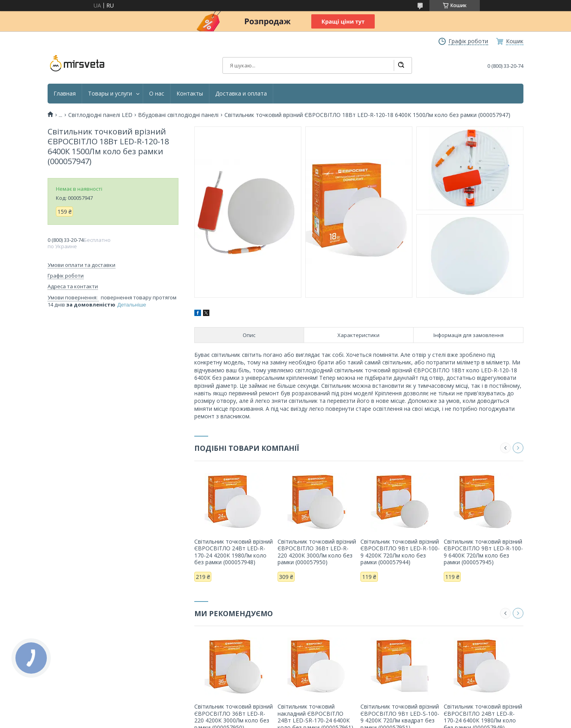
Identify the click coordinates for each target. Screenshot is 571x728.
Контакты (190, 94)
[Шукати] (401, 65)
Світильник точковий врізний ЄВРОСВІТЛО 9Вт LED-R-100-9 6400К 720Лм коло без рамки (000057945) (483, 552)
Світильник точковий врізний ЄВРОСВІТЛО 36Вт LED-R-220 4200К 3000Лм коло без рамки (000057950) (317, 552)
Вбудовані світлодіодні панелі (178, 115)
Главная (65, 94)
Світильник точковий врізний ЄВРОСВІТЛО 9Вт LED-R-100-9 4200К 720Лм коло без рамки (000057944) (400, 552)
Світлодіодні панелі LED (100, 115)
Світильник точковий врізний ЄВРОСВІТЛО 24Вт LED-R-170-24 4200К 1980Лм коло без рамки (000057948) (234, 552)
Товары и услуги (110, 94)
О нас (157, 94)
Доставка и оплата (241, 94)
